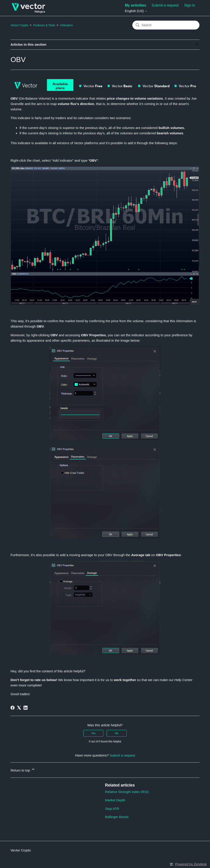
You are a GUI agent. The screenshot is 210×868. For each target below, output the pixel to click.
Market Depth (115, 800)
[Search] (166, 25)
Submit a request (165, 5)
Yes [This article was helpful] (93, 733)
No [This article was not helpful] (117, 733)
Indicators (66, 25)
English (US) (136, 11)
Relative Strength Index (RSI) (127, 792)
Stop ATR (112, 809)
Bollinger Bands (117, 817)
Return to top (23, 770)
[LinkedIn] (26, 708)
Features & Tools (44, 25)
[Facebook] (13, 708)
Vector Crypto (19, 25)
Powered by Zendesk (191, 864)
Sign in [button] (190, 5)
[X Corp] (19, 708)
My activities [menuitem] (136, 5)
